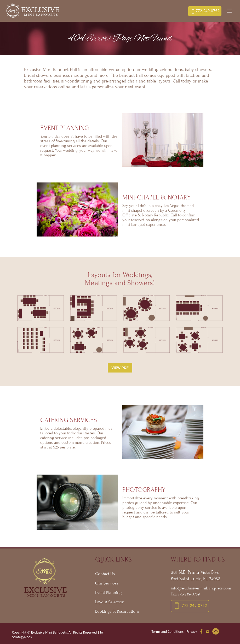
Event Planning (108, 593)
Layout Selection (110, 602)
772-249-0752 (205, 11)
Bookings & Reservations (117, 611)
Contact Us (105, 574)
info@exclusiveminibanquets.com (199, 588)
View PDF (120, 368)
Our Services (107, 583)
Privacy (192, 632)
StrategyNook (22, 637)
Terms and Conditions (167, 632)
